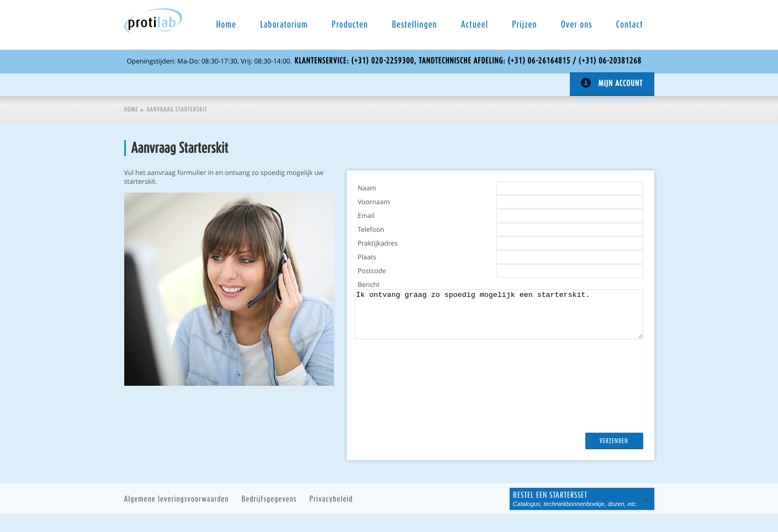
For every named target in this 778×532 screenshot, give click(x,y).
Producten (350, 25)
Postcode (372, 271)
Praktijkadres (378, 243)
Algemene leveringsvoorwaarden (177, 499)
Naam (367, 188)
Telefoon (371, 230)
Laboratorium (284, 25)
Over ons (577, 25)
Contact (630, 25)
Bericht (369, 285)
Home (227, 25)
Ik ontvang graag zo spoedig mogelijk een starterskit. (499, 314)
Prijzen (524, 25)
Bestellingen (415, 25)
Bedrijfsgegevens (269, 499)
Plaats (367, 257)
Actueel (475, 25)
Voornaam (374, 202)
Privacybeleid (332, 499)
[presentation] (442, 430)
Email (366, 216)
